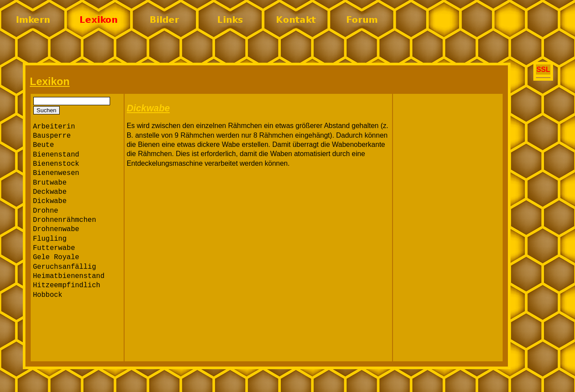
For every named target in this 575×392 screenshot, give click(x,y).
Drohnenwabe (56, 229)
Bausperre (52, 136)
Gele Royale (56, 257)
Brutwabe (50, 183)
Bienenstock (56, 164)
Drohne (46, 211)
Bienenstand (56, 155)
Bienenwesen (56, 173)
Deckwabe (50, 192)
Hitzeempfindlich (67, 285)
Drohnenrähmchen (64, 220)
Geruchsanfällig (64, 267)
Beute (43, 145)
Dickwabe (50, 201)
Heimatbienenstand (69, 276)
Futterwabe (54, 248)
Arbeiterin (54, 127)
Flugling (50, 239)
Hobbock (48, 295)
